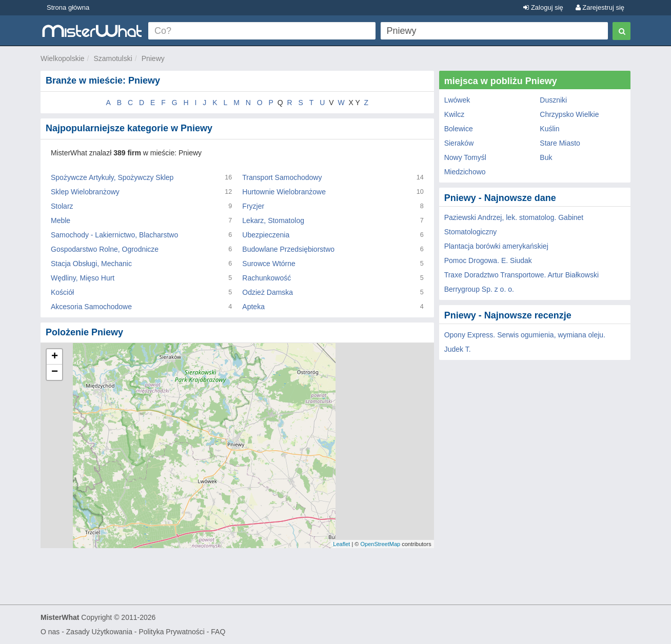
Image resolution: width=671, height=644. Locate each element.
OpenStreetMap (380, 544)
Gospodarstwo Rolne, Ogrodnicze (105, 249)
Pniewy (153, 58)
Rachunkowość (267, 278)
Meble (61, 220)
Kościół (62, 292)
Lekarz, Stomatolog (273, 220)
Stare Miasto (560, 143)
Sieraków (459, 143)
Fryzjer (253, 206)
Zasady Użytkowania (99, 632)
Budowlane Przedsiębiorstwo (288, 249)
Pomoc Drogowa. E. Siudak (488, 260)
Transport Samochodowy (282, 177)
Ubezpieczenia (266, 235)
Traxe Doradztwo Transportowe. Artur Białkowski (521, 275)
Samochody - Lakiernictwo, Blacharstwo (114, 235)
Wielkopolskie (63, 58)
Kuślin (549, 129)
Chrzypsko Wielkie (569, 114)
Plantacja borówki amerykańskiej (496, 246)
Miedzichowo (465, 172)
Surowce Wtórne (269, 264)
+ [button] (55, 357)
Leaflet (341, 544)
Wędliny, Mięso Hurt (83, 278)
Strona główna (68, 7)
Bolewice (459, 129)
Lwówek (457, 100)
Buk (546, 157)
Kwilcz (455, 114)
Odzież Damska (268, 292)
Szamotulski (113, 58)
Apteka (253, 307)
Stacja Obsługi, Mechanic (91, 264)
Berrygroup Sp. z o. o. (479, 289)
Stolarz (62, 206)
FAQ (218, 632)
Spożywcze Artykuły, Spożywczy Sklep (112, 177)
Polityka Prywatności (171, 632)
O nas (50, 632)
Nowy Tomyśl (465, 157)
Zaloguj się (543, 7)
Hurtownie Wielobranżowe (284, 192)
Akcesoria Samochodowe (91, 307)
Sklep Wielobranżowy (85, 192)
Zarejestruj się (600, 7)
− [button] (55, 372)
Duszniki (553, 100)
